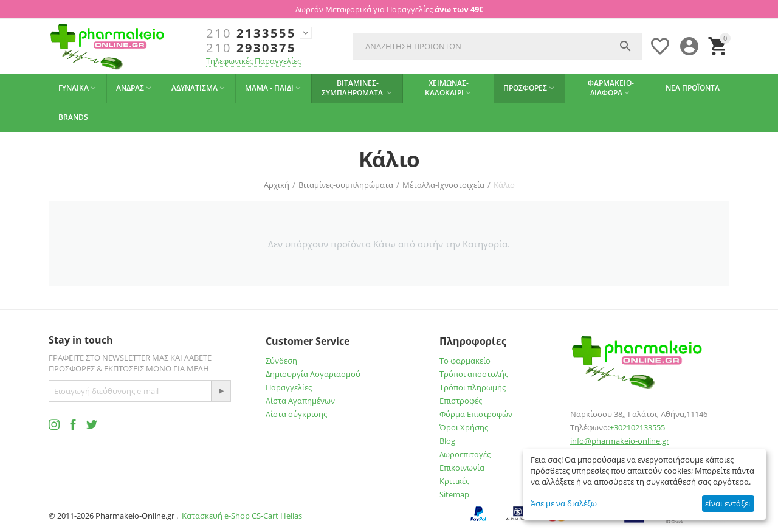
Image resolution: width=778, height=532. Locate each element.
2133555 (251, 33)
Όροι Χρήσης (464, 427)
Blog (447, 441)
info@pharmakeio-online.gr (620, 441)
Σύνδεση (281, 361)
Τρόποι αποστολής (474, 374)
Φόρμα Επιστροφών (476, 414)
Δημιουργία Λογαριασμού (313, 374)
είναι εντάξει (728, 503)
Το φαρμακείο (465, 361)
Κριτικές (454, 481)
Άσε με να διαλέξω (564, 503)
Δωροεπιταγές (465, 454)
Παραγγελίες (289, 387)
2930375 (251, 48)
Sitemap (454, 494)
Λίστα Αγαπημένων (300, 401)
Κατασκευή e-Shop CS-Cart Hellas (242, 516)
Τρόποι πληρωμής (473, 387)
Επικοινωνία (462, 468)
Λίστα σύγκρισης (296, 414)
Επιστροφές (461, 401)
